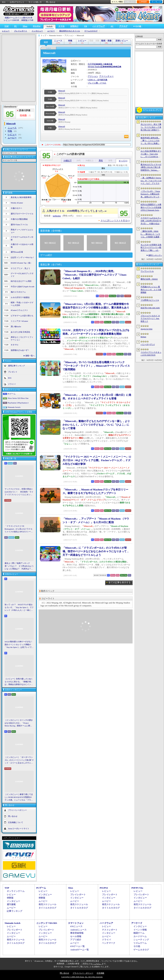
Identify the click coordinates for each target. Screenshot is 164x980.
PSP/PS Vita (137, 888)
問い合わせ (51, 2)
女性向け (74, 26)
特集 (10, 131)
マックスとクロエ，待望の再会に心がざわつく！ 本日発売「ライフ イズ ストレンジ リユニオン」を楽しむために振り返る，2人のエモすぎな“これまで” (19, 492)
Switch (49, 27)
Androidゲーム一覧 (79, 950)
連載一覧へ (30, 356)
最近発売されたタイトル (70, 31)
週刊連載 (11, 904)
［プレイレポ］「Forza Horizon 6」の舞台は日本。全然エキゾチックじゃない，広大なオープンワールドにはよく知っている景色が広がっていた (151, 194)
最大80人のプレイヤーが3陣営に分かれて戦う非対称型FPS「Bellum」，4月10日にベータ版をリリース (151, 168)
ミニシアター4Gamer (19, 321)
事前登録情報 (77, 933)
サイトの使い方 (35, 2)
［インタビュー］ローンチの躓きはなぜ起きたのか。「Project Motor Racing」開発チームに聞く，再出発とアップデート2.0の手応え (19, 723)
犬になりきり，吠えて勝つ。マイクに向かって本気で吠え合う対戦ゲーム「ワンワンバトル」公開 (151, 127)
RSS (4, 2)
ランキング (156, 2)
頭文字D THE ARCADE (150, 308)
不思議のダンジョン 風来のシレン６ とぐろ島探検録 (151, 289)
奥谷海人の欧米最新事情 (21, 197)
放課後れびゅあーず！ (20, 350)
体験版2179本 (27, 20)
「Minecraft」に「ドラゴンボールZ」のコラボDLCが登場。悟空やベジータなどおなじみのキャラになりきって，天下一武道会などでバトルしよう (96, 551)
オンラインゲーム (16, 891)
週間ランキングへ (155, 255)
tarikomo (57, 216)
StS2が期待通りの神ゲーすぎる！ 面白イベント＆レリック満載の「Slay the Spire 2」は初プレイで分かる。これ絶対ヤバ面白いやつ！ (19, 645)
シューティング (141, 940)
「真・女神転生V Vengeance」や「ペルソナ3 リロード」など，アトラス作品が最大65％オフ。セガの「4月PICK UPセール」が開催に (151, 181)
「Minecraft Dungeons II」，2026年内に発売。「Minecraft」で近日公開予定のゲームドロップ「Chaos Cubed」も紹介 (94, 275)
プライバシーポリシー (17, 810)
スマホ (61, 26)
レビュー (6, 31)
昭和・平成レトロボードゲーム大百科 (22, 304)
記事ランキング (15, 911)
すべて (123, 161)
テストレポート (110, 930)
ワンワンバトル (147, 271)
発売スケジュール (47, 904)
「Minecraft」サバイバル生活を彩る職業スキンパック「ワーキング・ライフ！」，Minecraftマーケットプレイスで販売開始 (96, 366)
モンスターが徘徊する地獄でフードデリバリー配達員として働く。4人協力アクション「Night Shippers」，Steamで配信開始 (151, 248)
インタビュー (37, 31)
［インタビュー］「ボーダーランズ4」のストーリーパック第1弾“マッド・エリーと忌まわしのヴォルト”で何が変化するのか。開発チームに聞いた (19, 760)
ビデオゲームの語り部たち (22, 316)
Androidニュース (78, 930)
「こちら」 (97, 964)
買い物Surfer (16, 326)
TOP (6, 26)
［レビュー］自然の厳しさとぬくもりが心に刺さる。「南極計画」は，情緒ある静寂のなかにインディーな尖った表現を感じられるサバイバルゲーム (19, 682)
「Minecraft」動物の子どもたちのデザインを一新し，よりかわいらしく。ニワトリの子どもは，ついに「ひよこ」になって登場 (96, 425)
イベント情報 (140, 930)
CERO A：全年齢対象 (98, 80)
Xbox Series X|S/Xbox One (18, 398)
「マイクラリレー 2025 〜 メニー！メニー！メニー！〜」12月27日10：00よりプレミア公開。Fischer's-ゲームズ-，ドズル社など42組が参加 (97, 460)
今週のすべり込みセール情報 (22, 246)
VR (86, 26)
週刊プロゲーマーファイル (22, 214)
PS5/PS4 (37, 26)
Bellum (143, 337)
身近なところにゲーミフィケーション (22, 338)
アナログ (123, 26)
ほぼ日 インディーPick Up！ (23, 257)
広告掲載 (100, 973)
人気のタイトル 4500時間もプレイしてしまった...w (77, 211)
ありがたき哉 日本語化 (20, 332)
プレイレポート (21, 31)
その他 (137, 946)
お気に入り (130, 2)
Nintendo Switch (14, 407)
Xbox (25, 26)
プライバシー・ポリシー (83, 973)
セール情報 (76, 936)
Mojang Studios (94, 67)
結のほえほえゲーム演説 (21, 281)
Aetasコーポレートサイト (19, 828)
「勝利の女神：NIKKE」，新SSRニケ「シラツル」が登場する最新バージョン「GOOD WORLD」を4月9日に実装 (151, 234)
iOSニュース (76, 926)
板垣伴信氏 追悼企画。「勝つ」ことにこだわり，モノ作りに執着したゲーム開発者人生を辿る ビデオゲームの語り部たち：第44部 (151, 141)
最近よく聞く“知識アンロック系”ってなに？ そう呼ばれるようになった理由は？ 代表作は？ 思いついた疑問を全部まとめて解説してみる (19, 566)
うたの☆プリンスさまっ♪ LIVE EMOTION (151, 354)
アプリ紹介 (76, 940)
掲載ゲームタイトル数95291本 (19, 18)
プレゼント (13, 372)
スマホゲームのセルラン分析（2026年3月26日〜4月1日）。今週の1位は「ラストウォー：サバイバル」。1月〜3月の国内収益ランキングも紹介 (151, 221)
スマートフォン (76, 923)
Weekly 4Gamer (17, 203)
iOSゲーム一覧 (77, 946)
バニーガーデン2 (148, 344)
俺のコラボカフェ (18, 292)
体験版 (10, 898)
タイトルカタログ (47, 908)
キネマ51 (15, 345)
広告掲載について (16, 822)
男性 (101, 161)
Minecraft (62, 91)
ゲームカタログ (91, 31)
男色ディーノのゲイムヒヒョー (22, 231)
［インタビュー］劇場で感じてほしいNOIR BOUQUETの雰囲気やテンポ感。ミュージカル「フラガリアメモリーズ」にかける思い (19, 797)
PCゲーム (12, 394)
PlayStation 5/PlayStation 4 (18, 403)
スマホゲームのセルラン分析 (22, 238)
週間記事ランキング (16, 365)
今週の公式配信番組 (19, 219)
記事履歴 (143, 2)
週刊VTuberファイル (19, 225)
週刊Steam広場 (17, 252)
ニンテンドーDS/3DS (47, 923)
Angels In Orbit (146, 329)
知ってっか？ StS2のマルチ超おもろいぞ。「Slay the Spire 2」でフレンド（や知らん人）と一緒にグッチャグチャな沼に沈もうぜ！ (19, 608)
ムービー (51, 31)
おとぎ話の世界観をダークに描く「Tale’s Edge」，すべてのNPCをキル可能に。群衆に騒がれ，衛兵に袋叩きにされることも (151, 154)
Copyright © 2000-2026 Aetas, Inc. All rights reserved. (82, 977)
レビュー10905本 (11, 20)
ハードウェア (99, 26)
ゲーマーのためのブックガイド (22, 275)
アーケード (137, 923)
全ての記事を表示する (120, 582)
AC (112, 26)
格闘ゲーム (139, 933)
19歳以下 (68, 161)
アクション (93, 76)
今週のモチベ (16, 208)
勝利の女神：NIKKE (149, 279)
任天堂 (91, 64)
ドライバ (12, 384)
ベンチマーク (109, 943)
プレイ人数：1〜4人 (97, 83)
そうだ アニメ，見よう (20, 268)
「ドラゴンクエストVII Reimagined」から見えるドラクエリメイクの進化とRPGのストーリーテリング (19, 529)
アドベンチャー (106, 76)
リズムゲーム (140, 943)
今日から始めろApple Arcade (23, 286)
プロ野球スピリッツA (150, 300)
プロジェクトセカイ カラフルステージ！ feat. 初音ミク (150, 318)
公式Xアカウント (17, 2)
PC (16, 26)
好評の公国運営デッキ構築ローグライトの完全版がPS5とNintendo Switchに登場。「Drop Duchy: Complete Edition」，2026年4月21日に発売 (151, 208)
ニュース (12, 128)
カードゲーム (140, 936)
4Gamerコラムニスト (19, 310)
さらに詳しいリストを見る (115, 221)
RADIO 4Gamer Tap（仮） (21, 263)
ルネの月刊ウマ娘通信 (20, 297)
